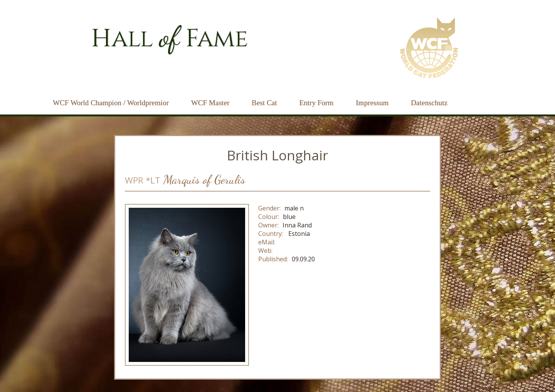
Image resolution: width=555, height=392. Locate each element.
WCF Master (210, 103)
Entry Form (316, 103)
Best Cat (264, 103)
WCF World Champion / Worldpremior (111, 103)
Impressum (372, 103)
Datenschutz (429, 103)
